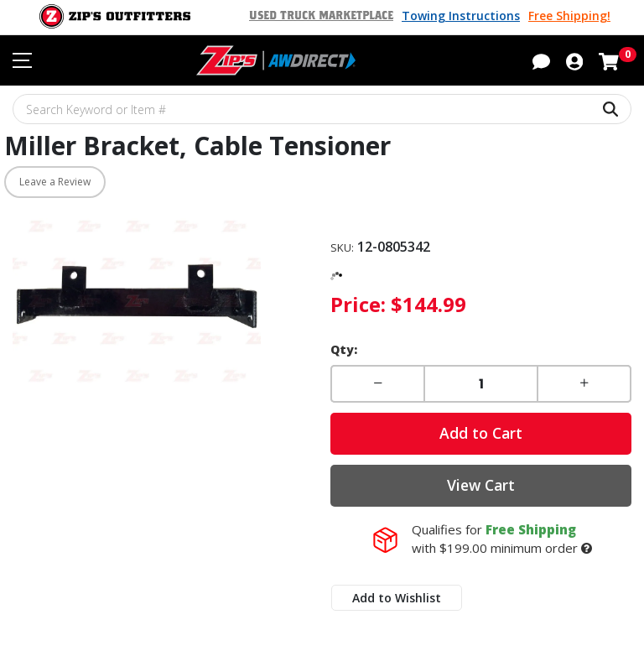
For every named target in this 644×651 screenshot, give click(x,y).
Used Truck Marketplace (321, 16)
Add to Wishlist (397, 598)
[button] (541, 60)
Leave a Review (55, 182)
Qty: (344, 349)
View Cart (481, 485)
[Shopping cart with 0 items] (609, 60)
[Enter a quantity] (481, 384)
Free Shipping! (569, 16)
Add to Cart (481, 433)
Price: (358, 304)
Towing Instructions (461, 16)
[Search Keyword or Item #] (322, 109)
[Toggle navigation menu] (22, 60)
